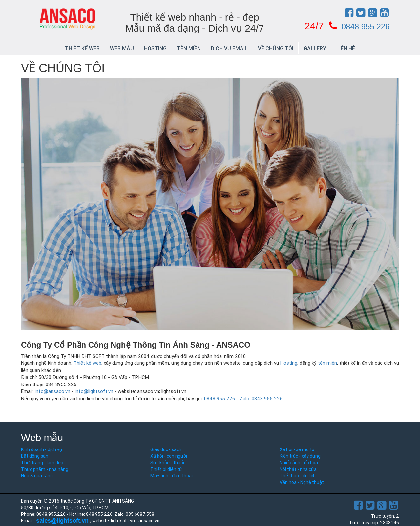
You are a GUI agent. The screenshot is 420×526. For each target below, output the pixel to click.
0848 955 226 (366, 26)
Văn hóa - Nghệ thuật (302, 482)
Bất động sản (35, 456)
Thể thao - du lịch (298, 476)
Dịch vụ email (229, 48)
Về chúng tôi (276, 48)
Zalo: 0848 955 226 (261, 398)
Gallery (315, 48)
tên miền (327, 363)
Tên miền (189, 48)
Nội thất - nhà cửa (298, 469)
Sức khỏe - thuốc (168, 463)
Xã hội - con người (169, 456)
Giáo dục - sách (166, 449)
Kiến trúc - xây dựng (300, 456)
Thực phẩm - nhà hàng (45, 469)
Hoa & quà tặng (37, 476)
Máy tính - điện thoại (171, 476)
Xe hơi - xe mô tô (297, 449)
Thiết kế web (82, 48)
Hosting (155, 48)
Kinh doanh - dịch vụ (42, 449)
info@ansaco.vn (52, 391)
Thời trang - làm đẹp (42, 463)
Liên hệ (346, 48)
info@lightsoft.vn (94, 391)
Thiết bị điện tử (166, 469)
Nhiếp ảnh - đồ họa (299, 463)
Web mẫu (122, 48)
